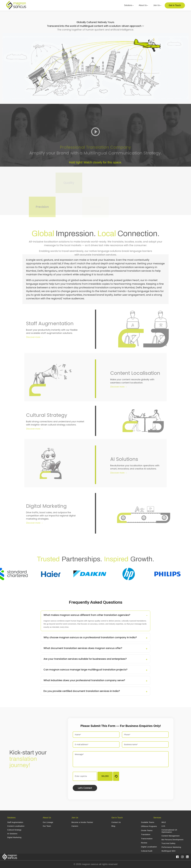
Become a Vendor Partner (82, 822)
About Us (143, 5)
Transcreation (147, 839)
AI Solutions (12, 834)
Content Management (170, 836)
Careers (75, 826)
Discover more (32, 337)
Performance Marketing (171, 847)
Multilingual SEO (168, 851)
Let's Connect (85, 788)
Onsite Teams (147, 830)
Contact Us (116, 822)
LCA (163, 826)
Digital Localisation (149, 847)
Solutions (129, 5)
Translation (146, 834)
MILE (164, 822)
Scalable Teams (148, 822)
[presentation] (150, 776)
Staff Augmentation (15, 822)
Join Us (157, 5)
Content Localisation (16, 826)
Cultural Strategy (14, 830)
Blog (113, 826)
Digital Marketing (14, 837)
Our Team (47, 826)
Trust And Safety (168, 843)
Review (144, 843)
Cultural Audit (147, 851)
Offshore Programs (149, 826)
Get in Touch (175, 5)
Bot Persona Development (172, 840)
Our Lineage (48, 822)
